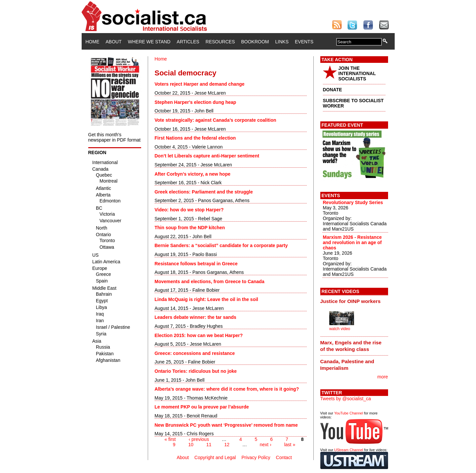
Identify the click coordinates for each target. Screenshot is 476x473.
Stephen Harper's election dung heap (196, 102)
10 (191, 445)
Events (304, 42)
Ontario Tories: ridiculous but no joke (196, 371)
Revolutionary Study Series (353, 202)
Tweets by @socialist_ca (346, 399)
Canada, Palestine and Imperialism (347, 365)
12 (227, 445)
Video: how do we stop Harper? (189, 210)
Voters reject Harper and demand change (200, 84)
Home (93, 42)
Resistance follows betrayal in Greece (196, 264)
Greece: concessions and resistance (195, 353)
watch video (340, 329)
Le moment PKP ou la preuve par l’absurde (202, 407)
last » (290, 445)
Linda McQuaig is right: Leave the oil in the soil (206, 299)
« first (170, 439)
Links (282, 42)
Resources (220, 42)
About (114, 42)
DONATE (333, 90)
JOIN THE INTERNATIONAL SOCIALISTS (357, 73)
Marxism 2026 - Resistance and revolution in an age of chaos (352, 242)
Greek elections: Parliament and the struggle (204, 192)
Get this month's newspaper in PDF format (115, 137)
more (383, 377)
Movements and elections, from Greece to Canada (210, 281)
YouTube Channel (349, 413)
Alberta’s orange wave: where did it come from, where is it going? (227, 389)
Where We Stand (149, 42)
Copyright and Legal (215, 457)
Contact (284, 457)
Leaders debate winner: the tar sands (196, 317)
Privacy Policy (256, 457)
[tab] (354, 301)
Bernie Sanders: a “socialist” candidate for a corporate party (221, 245)
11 (209, 445)
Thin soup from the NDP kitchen (190, 228)
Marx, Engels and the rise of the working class (351, 346)
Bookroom (255, 42)
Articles (188, 42)
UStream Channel (349, 450)
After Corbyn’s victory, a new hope (193, 174)
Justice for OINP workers (351, 301)
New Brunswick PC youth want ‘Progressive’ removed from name (226, 425)
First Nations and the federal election (195, 138)
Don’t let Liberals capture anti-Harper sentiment (207, 156)
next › (266, 445)
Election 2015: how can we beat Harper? (199, 335)
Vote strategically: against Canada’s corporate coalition (216, 120)
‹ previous (199, 439)
